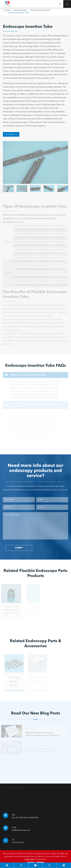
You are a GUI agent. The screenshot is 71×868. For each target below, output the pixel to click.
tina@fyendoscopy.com (21, 830)
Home (8, 10)
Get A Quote (11, 134)
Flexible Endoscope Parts (40, 10)
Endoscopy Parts (20, 10)
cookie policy (30, 859)
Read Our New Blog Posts (36, 713)
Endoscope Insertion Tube (18, 13)
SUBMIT (19, 548)
